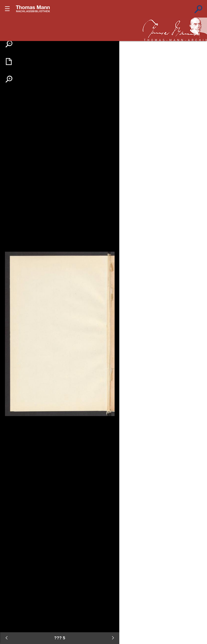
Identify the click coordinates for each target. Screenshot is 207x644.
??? (33, 9)
